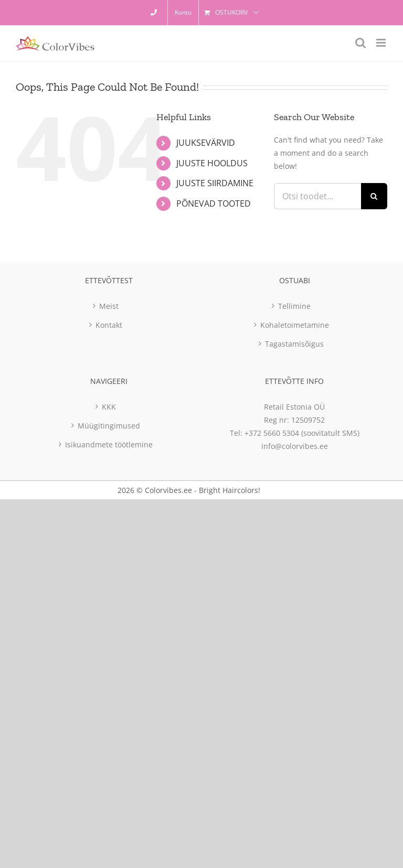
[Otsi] (374, 196)
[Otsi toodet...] (317, 196)
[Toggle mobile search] (360, 43)
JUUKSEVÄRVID (206, 143)
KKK (109, 407)
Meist (109, 306)
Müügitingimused (109, 426)
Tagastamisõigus (294, 344)
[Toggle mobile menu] (382, 43)
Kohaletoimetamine (295, 325)
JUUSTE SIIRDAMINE (215, 183)
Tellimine (294, 306)
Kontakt (109, 325)
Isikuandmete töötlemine (109, 444)
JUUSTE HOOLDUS (212, 163)
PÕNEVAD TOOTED (214, 203)
